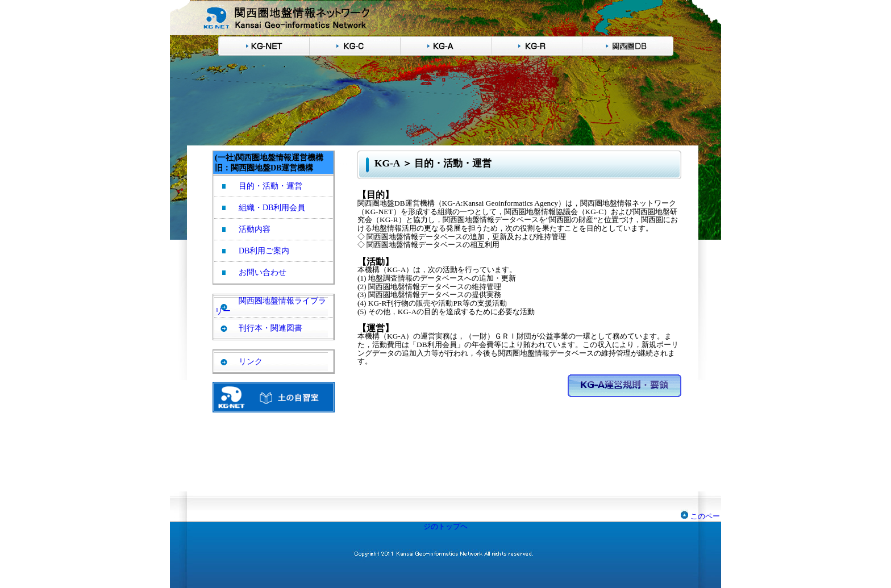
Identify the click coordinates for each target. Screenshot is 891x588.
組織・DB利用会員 (272, 208)
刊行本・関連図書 (270, 328)
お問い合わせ (263, 272)
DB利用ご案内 (264, 251)
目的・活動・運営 (270, 186)
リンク (251, 362)
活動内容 (255, 229)
